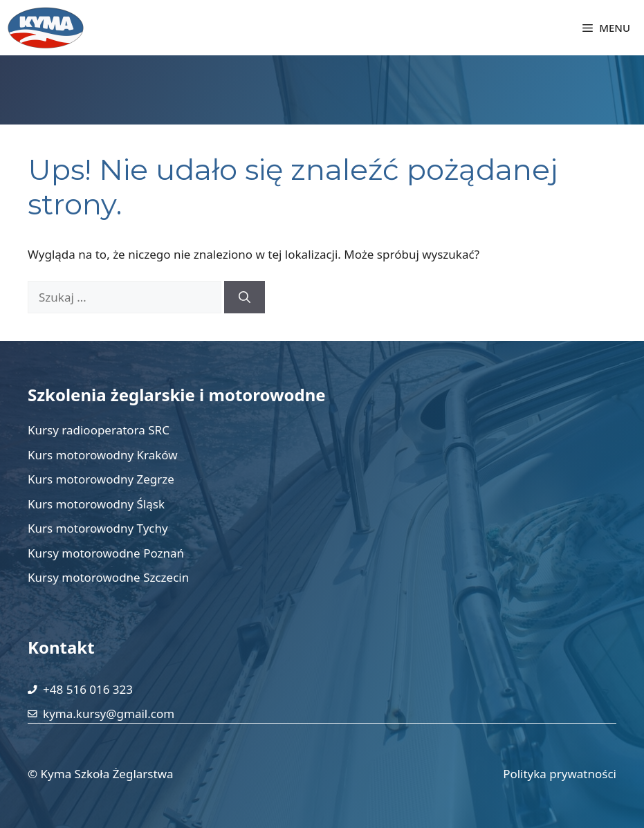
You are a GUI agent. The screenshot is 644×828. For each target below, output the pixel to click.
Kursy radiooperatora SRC (99, 430)
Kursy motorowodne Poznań (106, 553)
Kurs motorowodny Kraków (103, 455)
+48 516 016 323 (88, 689)
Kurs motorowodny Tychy (98, 528)
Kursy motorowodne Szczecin (108, 577)
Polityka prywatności (560, 774)
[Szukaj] (245, 297)
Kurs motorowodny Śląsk (96, 504)
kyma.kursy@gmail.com (109, 714)
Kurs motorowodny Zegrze (101, 479)
